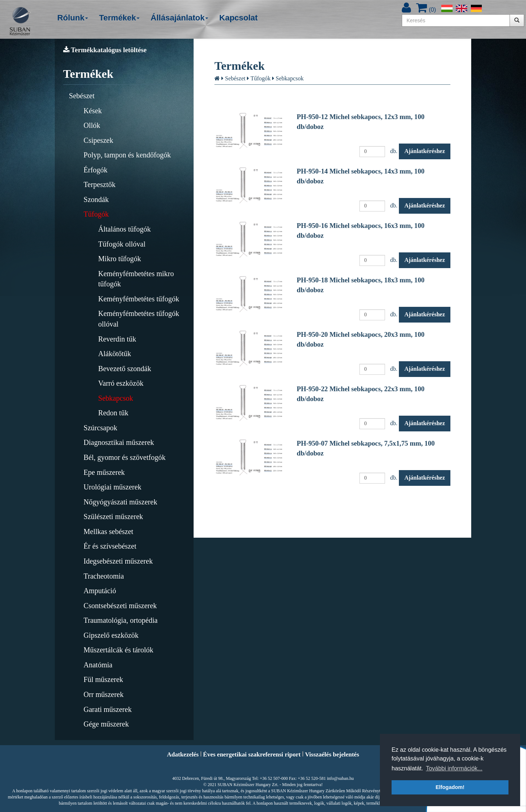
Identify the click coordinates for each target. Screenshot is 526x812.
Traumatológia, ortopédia (121, 620)
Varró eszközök (121, 383)
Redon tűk (113, 413)
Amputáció (100, 591)
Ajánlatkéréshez (425, 151)
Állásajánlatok (179, 18)
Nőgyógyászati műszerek (121, 502)
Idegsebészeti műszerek (118, 561)
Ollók (92, 125)
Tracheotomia (104, 576)
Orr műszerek (104, 694)
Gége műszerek (106, 724)
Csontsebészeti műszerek (120, 606)
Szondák (96, 199)
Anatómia (98, 665)
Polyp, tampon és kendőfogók (127, 155)
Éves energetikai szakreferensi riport (252, 754)
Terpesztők (100, 184)
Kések (93, 111)
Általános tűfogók (125, 229)
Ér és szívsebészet (110, 546)
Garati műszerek (108, 709)
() (426, 10)
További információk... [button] (454, 768)
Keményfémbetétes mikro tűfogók (136, 279)
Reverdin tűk (117, 339)
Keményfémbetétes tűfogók (139, 299)
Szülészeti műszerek (113, 516)
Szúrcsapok (100, 428)
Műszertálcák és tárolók (119, 650)
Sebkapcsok (116, 398)
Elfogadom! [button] (450, 787)
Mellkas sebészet (108, 531)
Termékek (119, 18)
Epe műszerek (104, 472)
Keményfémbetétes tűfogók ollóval (139, 319)
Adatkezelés (183, 754)
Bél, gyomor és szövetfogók (125, 457)
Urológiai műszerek (113, 487)
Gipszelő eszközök (111, 635)
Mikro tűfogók (120, 259)
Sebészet (82, 96)
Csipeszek (98, 140)
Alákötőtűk (115, 354)
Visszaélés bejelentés (332, 754)
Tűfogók (96, 214)
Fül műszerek (103, 679)
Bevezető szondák (125, 369)
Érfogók (96, 170)
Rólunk (73, 18)
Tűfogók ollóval (122, 244)
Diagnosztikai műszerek (119, 442)
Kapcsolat (238, 18)
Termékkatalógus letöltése (105, 50)
